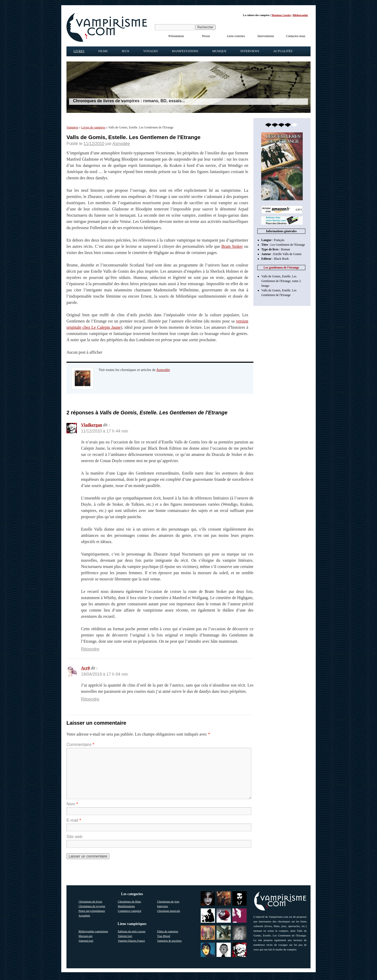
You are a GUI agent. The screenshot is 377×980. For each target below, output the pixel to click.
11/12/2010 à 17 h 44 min (105, 431)
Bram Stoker (232, 246)
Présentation (176, 36)
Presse (206, 36)
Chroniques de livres (90, 901)
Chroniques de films (129, 901)
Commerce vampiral (130, 911)
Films (103, 51)
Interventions (266, 36)
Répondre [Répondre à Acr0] (90, 699)
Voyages (151, 51)
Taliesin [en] (125, 936)
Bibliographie (300, 15)
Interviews (250, 51)
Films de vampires (168, 931)
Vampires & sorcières (169, 941)
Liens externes (236, 36)
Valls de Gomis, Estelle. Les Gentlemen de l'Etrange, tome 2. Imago (282, 281)
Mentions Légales (281, 15)
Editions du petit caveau (132, 931)
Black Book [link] (281, 259)
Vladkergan (92, 425)
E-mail (74, 820)
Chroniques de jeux (168, 901)
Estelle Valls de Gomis (288, 254)
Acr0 (85, 668)
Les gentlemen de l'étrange (281, 268)
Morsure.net (86, 936)
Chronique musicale (169, 911)
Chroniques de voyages (92, 906)
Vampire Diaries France (131, 941)
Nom (72, 804)
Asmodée (121, 144)
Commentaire (80, 745)
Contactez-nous (296, 36)
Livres (79, 51)
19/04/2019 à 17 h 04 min (105, 674)
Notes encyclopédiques (92, 911)
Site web (74, 837)
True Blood (164, 936)
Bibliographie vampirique (93, 931)
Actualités (283, 51)
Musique (219, 51)
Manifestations (185, 51)
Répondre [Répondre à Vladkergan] (90, 649)
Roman (285, 249)
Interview (163, 906)
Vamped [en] (86, 941)
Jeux (125, 51)
